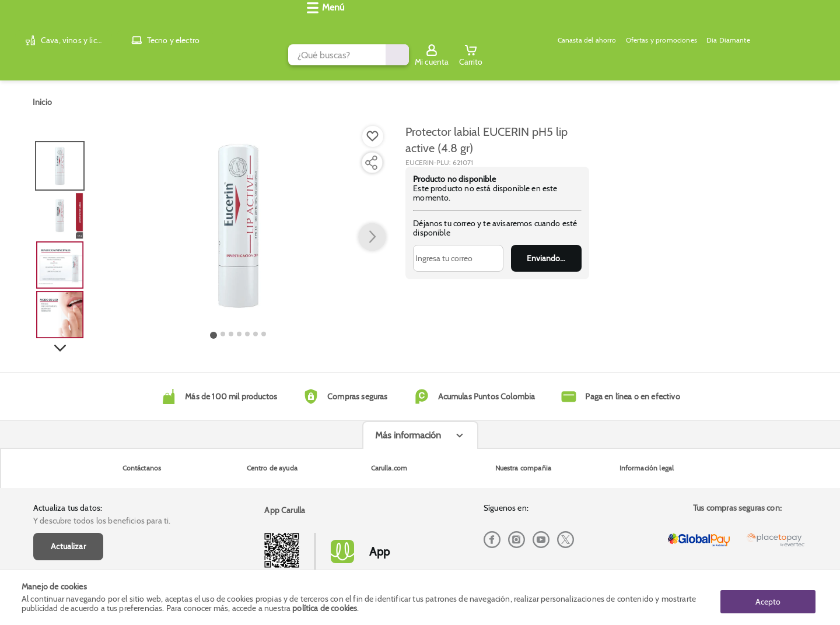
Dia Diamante (475, 56)
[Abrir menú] (43, 56)
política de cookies (325, 609)
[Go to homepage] (42, 93)
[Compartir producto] (371, 153)
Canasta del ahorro (318, 56)
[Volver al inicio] (40, 25)
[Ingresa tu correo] (458, 249)
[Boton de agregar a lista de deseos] (373, 127)
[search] (348, 25)
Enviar (546, 249)
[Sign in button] (768, 25)
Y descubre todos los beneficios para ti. (102, 444)
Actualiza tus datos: (68, 431)
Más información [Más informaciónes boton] (408, 518)
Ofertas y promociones (401, 56)
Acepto (768, 598)
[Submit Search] (611, 25)
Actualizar (68, 470)
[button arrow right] (372, 228)
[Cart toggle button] (807, 25)
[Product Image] (239, 216)
